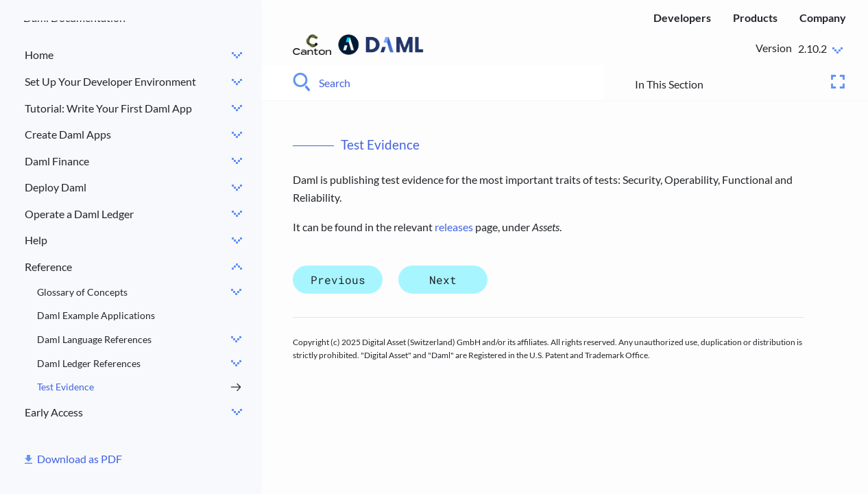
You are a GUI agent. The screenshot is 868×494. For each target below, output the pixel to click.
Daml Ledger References (89, 363)
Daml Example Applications (96, 315)
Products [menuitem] (755, 17)
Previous (338, 280)
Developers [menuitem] (682, 17)
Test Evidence (65, 387)
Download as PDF (80, 459)
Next (443, 280)
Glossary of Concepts (82, 292)
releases (454, 227)
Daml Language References (94, 339)
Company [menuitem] (823, 17)
